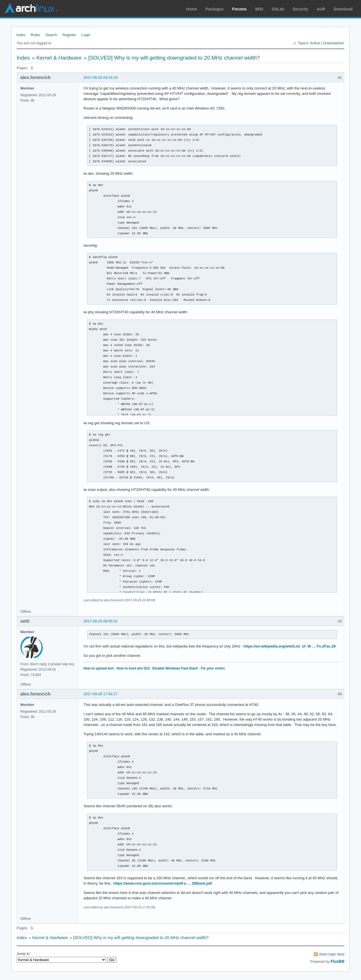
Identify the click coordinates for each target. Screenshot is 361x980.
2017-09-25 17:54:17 (101, 694)
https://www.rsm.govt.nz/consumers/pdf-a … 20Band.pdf (163, 883)
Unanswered (333, 43)
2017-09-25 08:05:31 (101, 621)
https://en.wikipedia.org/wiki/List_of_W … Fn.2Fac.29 (290, 646)
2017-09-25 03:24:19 (101, 77)
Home (192, 9)
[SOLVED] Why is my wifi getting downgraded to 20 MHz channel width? (174, 58)
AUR (321, 9)
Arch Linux (31, 8)
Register (69, 35)
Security (301, 9)
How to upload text (99, 668)
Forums (239, 9)
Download (343, 9)
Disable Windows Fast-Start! (175, 668)
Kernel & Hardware (59, 58)
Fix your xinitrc (213, 668)
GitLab (278, 9)
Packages (215, 9)
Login (86, 35)
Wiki (259, 9)
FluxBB (337, 961)
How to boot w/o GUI (133, 668)
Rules (35, 35)
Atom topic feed (332, 954)
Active (315, 43)
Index (21, 35)
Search (51, 35)
